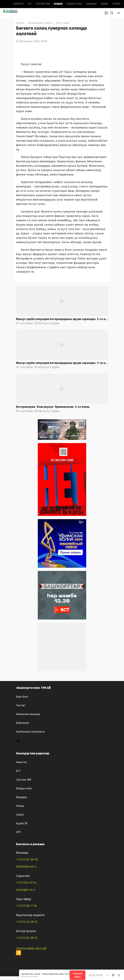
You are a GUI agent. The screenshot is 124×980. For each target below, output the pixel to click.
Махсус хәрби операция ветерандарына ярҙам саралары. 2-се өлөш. (62, 319)
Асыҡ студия (63, 23)
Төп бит (21, 705)
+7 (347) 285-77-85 (26, 906)
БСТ (30, 4)
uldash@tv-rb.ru (26, 890)
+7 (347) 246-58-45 (27, 922)
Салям (116, 4)
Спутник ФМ (43, 4)
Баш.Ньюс (22, 697)
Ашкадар (92, 4)
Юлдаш (58, 4)
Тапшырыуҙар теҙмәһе (40, 23)
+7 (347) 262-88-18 (27, 938)
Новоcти (19, 4)
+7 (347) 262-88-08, (27, 859)
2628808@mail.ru (26, 867)
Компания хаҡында (28, 714)
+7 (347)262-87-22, (26, 883)
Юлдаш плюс (74, 4)
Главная (20, 23)
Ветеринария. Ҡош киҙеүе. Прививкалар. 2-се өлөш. (53, 407)
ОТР (18, 832)
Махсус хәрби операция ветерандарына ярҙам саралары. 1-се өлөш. (62, 363)
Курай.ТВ (22, 823)
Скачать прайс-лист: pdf (31, 948)
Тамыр (104, 4)
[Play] (114, 975)
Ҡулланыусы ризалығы (30, 732)
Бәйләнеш (22, 723)
